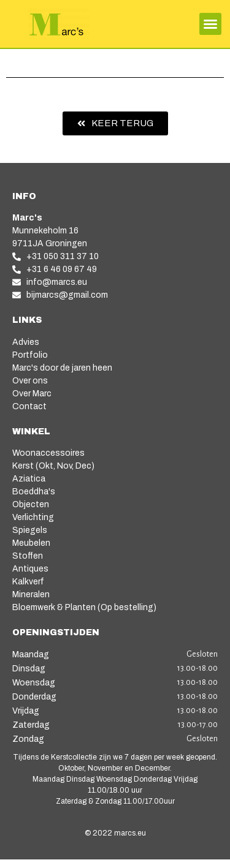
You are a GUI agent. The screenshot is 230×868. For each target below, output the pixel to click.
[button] (210, 24)
